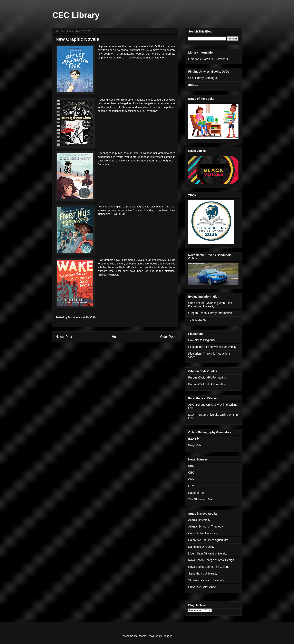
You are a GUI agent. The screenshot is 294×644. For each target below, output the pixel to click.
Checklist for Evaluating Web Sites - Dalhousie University (211, 305)
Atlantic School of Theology (205, 526)
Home (116, 337)
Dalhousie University (201, 547)
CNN (191, 479)
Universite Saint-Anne (202, 587)
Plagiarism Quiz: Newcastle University (212, 347)
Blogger (167, 636)
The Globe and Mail (201, 499)
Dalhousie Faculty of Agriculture (208, 540)
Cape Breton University (203, 533)
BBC (191, 466)
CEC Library (76, 15)
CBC (191, 473)
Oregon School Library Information (210, 313)
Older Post (168, 337)
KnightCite (195, 445)
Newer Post (64, 337)
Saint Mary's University (203, 573)
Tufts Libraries (197, 320)
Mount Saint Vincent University (208, 553)
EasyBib (193, 439)
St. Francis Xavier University (206, 580)
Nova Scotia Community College (209, 567)
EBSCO (193, 85)
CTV (191, 486)
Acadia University (199, 520)
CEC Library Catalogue (203, 78)
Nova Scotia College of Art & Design (211, 560)
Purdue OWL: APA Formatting (207, 377)
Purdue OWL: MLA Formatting (207, 384)
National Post (197, 493)
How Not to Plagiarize (202, 340)
